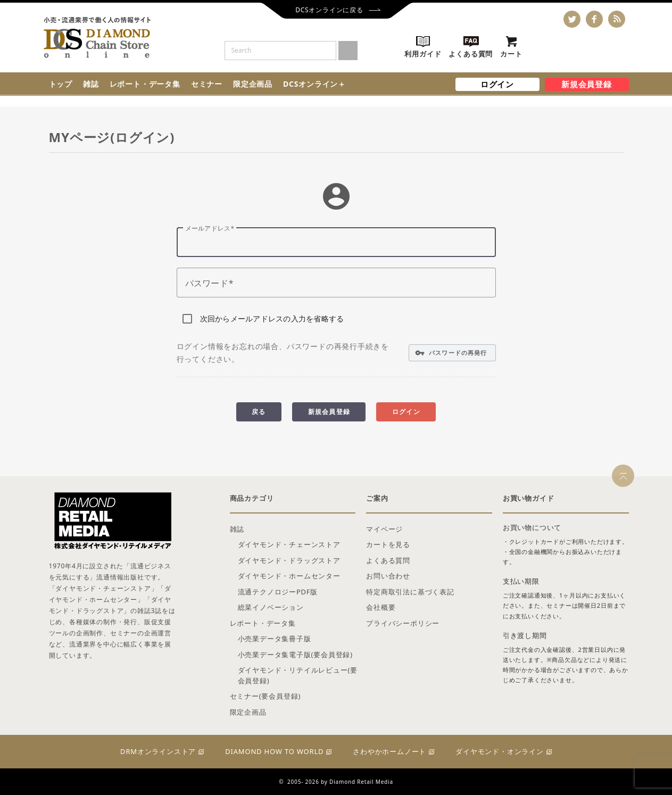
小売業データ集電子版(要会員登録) (295, 655)
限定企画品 (253, 84)
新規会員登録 (587, 84)
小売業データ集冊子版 (275, 639)
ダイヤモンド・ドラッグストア (289, 560)
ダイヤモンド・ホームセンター (289, 576)
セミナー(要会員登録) (266, 696)
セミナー (207, 84)
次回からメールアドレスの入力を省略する (272, 318)
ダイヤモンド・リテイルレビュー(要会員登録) (298, 675)
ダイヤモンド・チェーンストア (289, 544)
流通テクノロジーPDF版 (278, 592)
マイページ (384, 529)
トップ (61, 84)
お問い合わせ (388, 576)
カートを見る (388, 544)
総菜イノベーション (271, 607)
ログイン (497, 84)
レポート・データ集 (145, 84)
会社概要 (381, 607)
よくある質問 (388, 560)
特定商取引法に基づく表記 (410, 592)
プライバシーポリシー (403, 623)
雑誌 (91, 84)
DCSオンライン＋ (314, 84)
